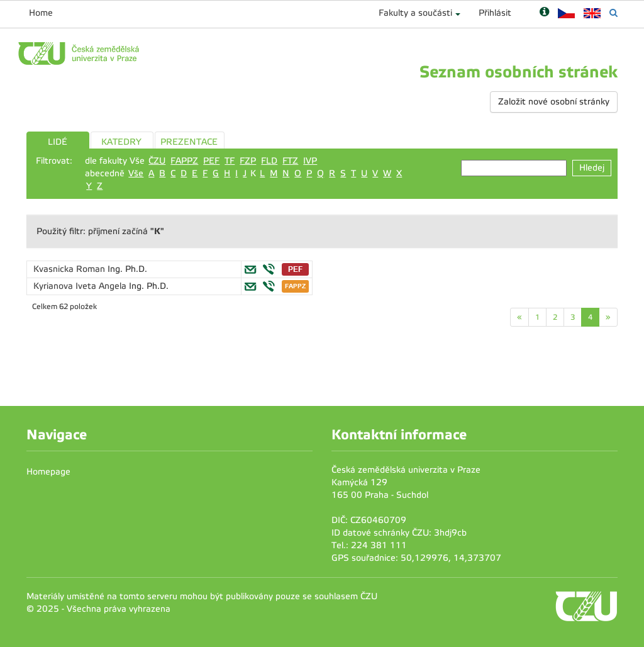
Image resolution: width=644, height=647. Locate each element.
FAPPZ (184, 161)
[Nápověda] (544, 13)
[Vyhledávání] (613, 13)
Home (41, 13)
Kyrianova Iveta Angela (81, 286)
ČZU (157, 161)
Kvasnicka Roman (70, 269)
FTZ (290, 161)
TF (230, 161)
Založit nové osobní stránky (554, 102)
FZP (248, 161)
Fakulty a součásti (415, 13)
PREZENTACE (189, 142)
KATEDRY (121, 142)
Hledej (592, 168)
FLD (269, 161)
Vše (136, 173)
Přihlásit (495, 13)
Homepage (48, 472)
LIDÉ (58, 142)
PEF (211, 161)
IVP (310, 161)
